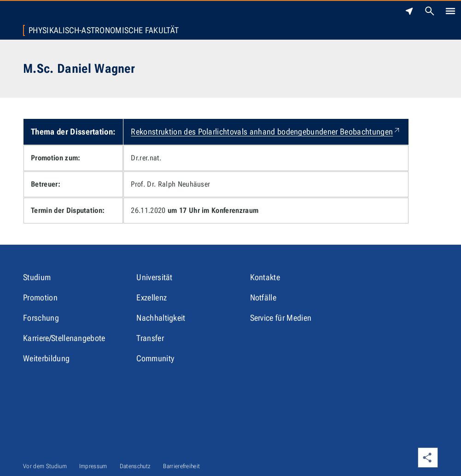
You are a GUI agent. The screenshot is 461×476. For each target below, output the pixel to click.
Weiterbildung (46, 358)
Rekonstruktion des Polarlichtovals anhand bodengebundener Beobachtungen (266, 132)
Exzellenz (152, 297)
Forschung (41, 318)
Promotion (40, 297)
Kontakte (265, 277)
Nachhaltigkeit (161, 318)
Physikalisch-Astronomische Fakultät (104, 30)
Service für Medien (281, 318)
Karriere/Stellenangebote (64, 338)
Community (155, 358)
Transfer (150, 338)
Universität (155, 277)
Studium (37, 277)
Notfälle (263, 297)
